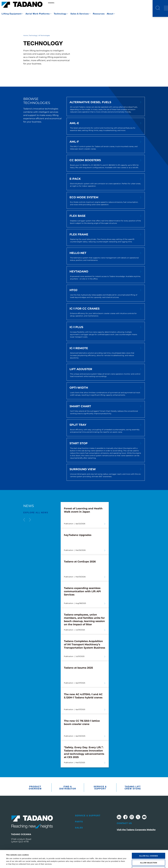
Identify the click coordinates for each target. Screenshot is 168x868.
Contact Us (124, 823)
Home (26, 35)
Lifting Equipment (12, 14)
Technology (60, 14)
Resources (99, 14)
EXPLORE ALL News (36, 512)
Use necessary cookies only (148, 853)
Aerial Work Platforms (38, 14)
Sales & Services (80, 14)
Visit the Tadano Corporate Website (136, 830)
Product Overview (35, 788)
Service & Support (100, 788)
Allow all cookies (149, 839)
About (110, 14)
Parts (79, 822)
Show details (98, 863)
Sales (79, 828)
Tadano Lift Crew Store (133, 788)
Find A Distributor (68, 788)
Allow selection (149, 846)
